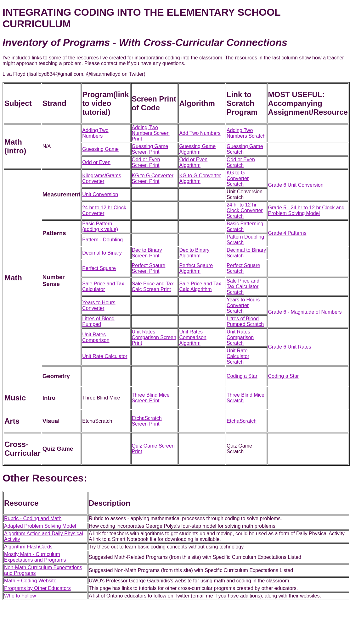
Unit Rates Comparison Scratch (240, 337)
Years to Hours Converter (99, 305)
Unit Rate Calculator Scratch (238, 356)
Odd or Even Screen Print (146, 162)
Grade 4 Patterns (287, 233)
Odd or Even (96, 162)
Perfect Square (99, 268)
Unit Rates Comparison (96, 337)
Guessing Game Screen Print (150, 149)
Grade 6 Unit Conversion (296, 185)
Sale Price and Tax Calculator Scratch (243, 286)
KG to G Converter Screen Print (153, 178)
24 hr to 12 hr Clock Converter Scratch (245, 210)
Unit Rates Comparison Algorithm (193, 337)
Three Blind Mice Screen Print (151, 398)
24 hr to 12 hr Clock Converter (104, 210)
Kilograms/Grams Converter (102, 178)
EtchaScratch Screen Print (147, 421)
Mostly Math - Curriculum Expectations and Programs (35, 557)
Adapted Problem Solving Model (40, 526)
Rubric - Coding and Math (33, 518)
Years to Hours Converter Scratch (243, 305)
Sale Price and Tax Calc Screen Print (153, 286)
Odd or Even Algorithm (193, 162)
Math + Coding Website (30, 581)
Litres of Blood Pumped (98, 321)
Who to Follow (20, 596)
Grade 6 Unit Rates (290, 347)
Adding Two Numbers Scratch (246, 133)
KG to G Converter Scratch (238, 178)
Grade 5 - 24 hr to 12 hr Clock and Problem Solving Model (306, 210)
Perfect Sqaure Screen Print (149, 268)
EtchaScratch (242, 421)
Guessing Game (100, 149)
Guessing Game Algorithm (197, 149)
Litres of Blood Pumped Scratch (245, 321)
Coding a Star (242, 376)
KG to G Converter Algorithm (200, 178)
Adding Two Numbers (95, 133)
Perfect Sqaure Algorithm (196, 268)
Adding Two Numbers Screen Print (151, 133)
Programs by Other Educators (37, 588)
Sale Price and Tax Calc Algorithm (200, 286)
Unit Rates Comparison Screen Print (154, 337)
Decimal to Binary (102, 253)
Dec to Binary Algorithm (194, 253)
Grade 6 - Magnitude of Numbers (305, 312)
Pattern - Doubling (102, 240)
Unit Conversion (100, 194)
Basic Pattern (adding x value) (100, 226)
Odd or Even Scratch (241, 162)
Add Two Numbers (200, 133)
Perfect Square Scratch (243, 268)
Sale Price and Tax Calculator (103, 286)
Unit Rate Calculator (105, 356)
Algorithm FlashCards (28, 547)
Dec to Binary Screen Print (147, 253)
